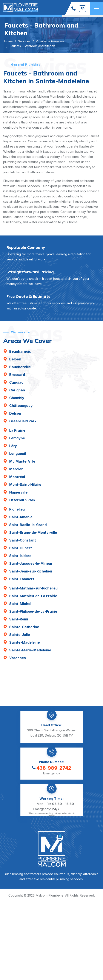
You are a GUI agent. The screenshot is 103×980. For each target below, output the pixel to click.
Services (24, 41)
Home (8, 41)
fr (82, 9)
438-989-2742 (52, 768)
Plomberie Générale (50, 41)
